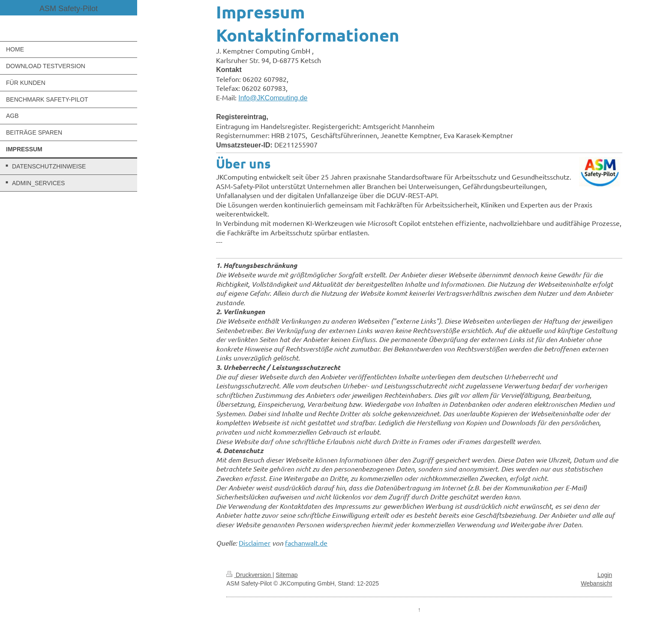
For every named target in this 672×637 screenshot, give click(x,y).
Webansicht (596, 583)
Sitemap (286, 575)
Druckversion (249, 575)
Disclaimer (255, 543)
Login (605, 575)
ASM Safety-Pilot (69, 9)
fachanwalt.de (306, 543)
